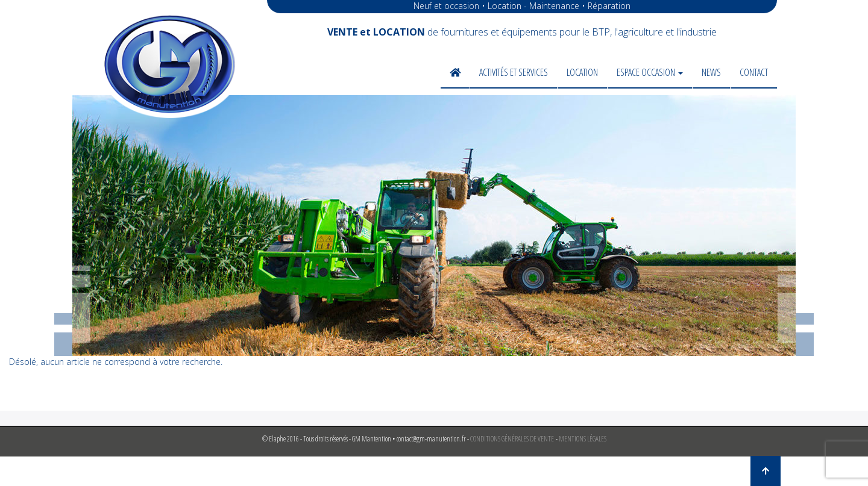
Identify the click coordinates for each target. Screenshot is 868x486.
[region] (434, 226)
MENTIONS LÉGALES (583, 439)
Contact (754, 72)
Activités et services (514, 72)
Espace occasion (650, 72)
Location (582, 72)
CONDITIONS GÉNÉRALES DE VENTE (512, 439)
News (711, 72)
